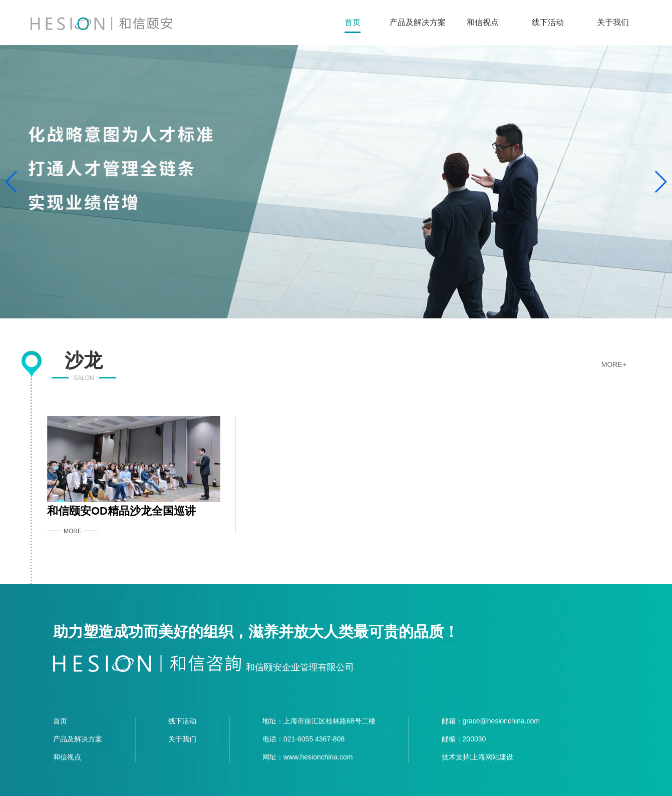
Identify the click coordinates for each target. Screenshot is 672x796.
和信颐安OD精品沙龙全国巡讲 (121, 511)
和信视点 (483, 22)
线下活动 (548, 22)
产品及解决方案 (418, 22)
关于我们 (613, 22)
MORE (73, 531)
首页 (353, 22)
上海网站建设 (492, 757)
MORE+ (614, 364)
